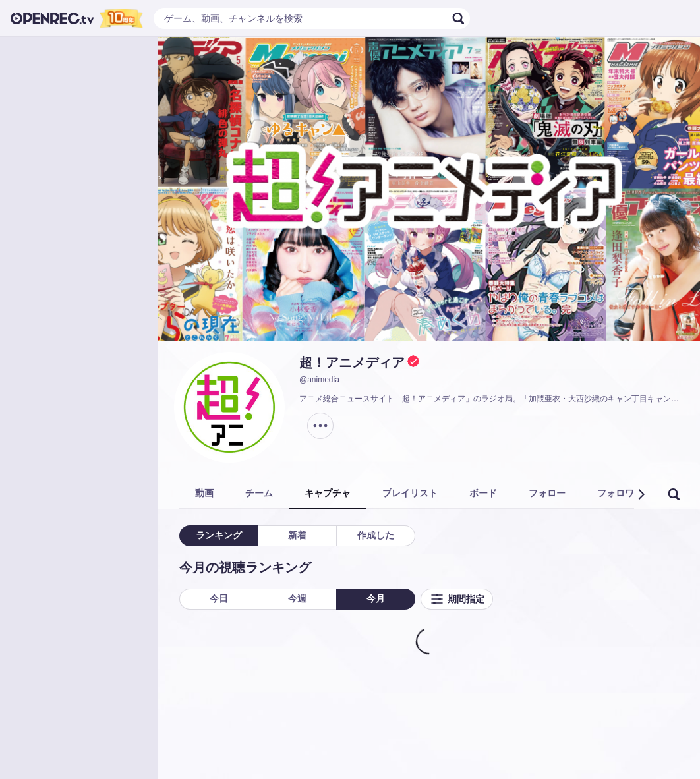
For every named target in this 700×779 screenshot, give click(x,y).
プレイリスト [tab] (410, 493)
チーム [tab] (259, 493)
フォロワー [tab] (620, 493)
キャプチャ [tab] (328, 493)
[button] (641, 494)
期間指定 (457, 599)
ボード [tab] (483, 493)
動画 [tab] (204, 493)
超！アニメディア (352, 362)
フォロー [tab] (547, 493)
